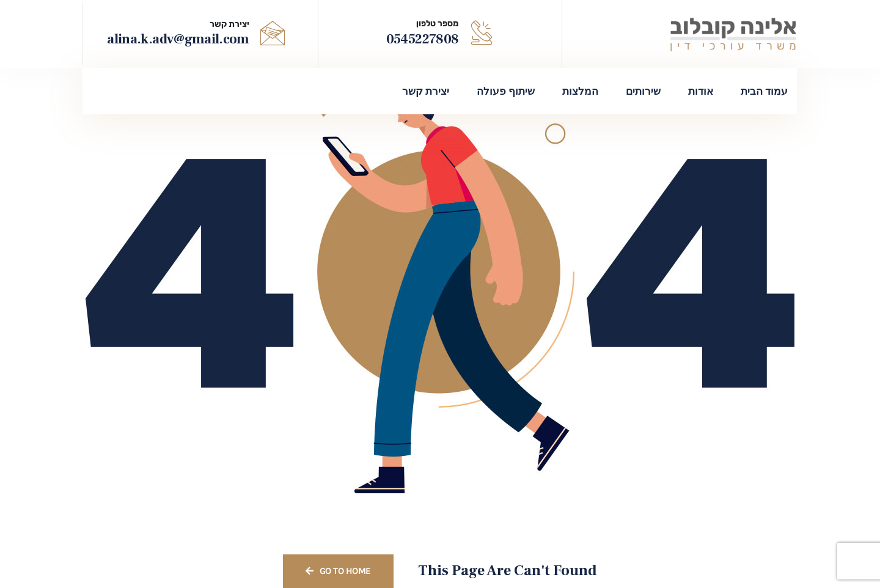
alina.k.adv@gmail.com (178, 39)
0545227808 (422, 39)
